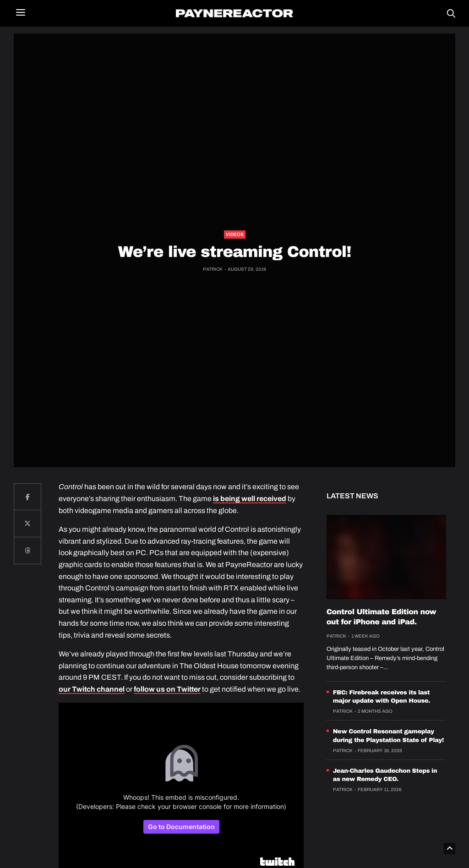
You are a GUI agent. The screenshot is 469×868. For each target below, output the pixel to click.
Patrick (213, 269)
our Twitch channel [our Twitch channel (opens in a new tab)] (92, 689)
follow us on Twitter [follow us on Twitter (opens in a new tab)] (167, 689)
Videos (235, 234)
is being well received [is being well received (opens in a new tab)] (250, 499)
